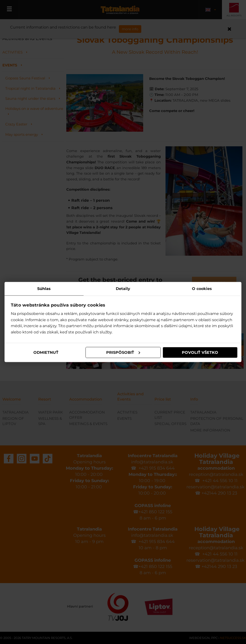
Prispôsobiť (123, 352)
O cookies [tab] (202, 288)
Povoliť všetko (200, 352)
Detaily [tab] (123, 288)
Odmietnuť (46, 352)
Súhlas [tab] (44, 288)
